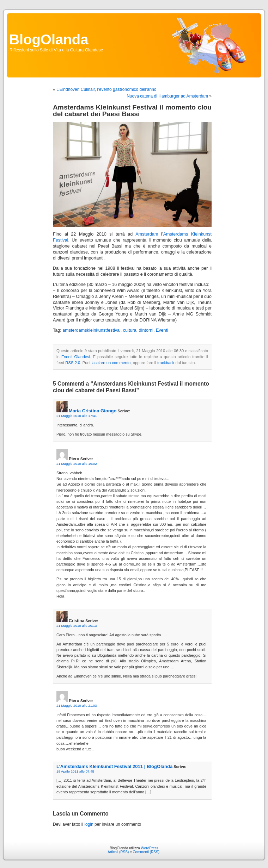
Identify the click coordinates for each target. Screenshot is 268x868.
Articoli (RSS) (118, 852)
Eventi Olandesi (76, 357)
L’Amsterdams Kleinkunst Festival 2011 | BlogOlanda (114, 766)
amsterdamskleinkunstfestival (91, 330)
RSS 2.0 (73, 363)
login (89, 824)
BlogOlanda (49, 39)
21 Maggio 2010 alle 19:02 (77, 464)
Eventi (162, 330)
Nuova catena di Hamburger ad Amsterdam (167, 96)
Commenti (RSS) (146, 852)
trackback (166, 363)
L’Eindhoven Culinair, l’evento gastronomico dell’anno (106, 89)
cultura (130, 330)
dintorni (146, 330)
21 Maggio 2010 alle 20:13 (77, 626)
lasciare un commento (111, 363)
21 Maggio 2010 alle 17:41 (77, 416)
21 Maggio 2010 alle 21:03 (77, 705)
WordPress (150, 848)
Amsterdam (147, 234)
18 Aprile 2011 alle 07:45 (75, 771)
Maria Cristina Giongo (93, 411)
